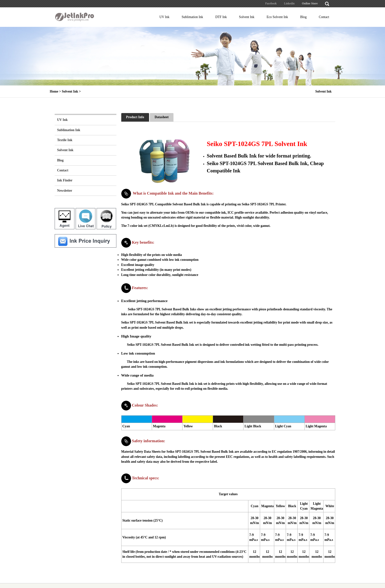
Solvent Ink (247, 17)
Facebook (271, 3)
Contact (324, 17)
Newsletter (65, 191)
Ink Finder (65, 180)
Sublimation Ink (192, 17)
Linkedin (289, 3)
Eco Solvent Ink (277, 17)
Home (54, 91)
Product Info (135, 117)
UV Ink (165, 17)
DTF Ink (221, 17)
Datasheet (162, 117)
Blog (303, 17)
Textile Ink (65, 140)
